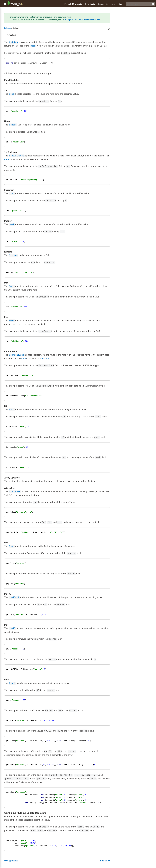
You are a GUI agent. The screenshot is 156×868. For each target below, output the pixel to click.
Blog (120, 4)
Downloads (90, 4)
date (23, 358)
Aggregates (11, 861)
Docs (113, 4)
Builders (7, 28)
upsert (7, 159)
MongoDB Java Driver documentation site (82, 20)
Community (103, 4)
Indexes (105, 861)
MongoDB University (73, 4)
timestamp (45, 358)
